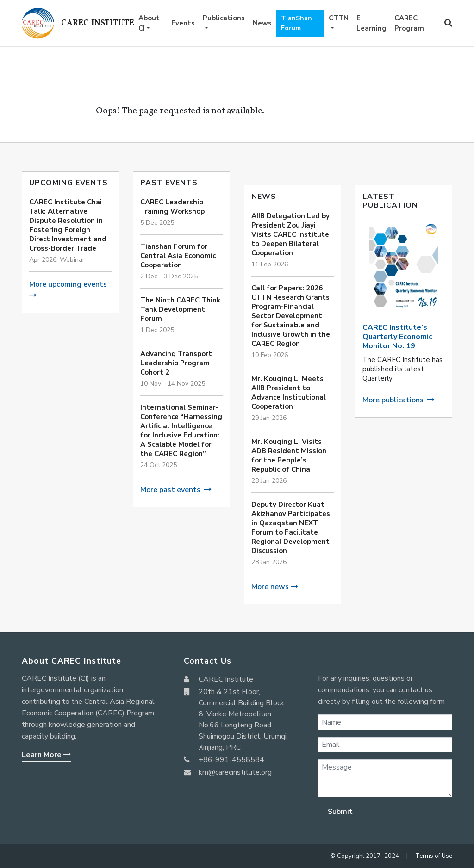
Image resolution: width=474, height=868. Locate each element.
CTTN (339, 18)
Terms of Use (434, 856)
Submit (340, 812)
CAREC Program (409, 23)
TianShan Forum (296, 23)
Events (183, 23)
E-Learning (371, 23)
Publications (224, 18)
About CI (149, 23)
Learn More (46, 755)
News (262, 23)
